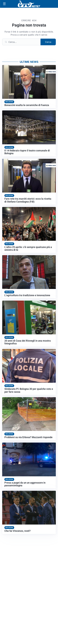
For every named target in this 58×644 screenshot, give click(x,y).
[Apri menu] (4, 4)
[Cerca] (21, 42)
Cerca (48, 42)
